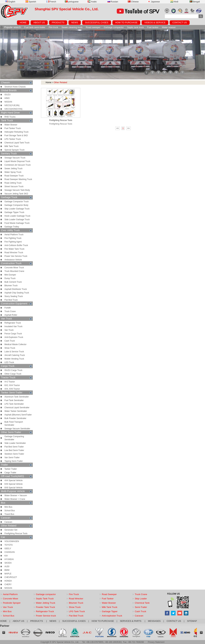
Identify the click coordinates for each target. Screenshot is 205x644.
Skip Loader (141, 599)
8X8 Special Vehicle (13, 488)
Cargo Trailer (10, 473)
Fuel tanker (153, 27)
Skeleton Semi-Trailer (14, 454)
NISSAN (8, 102)
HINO (7, 98)
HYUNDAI (9, 559)
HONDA (8, 581)
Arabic (92, 2)
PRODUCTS (58, 22)
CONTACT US (180, 22)
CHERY (8, 584)
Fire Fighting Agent (13, 242)
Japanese (154, 2)
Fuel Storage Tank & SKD (16, 136)
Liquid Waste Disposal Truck (17, 161)
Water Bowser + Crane (15, 499)
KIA (6, 556)
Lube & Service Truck (14, 352)
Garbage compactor (114, 27)
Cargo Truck (16, 366)
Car (16, 537)
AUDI (7, 566)
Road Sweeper (109, 594)
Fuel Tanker (108, 599)
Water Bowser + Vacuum (16, 495)
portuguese (72, 2)
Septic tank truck (135, 27)
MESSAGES (154, 621)
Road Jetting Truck (13, 183)
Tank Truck (16, 121)
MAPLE (8, 574)
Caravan (16, 518)
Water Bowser (11, 125)
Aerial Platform (10, 594)
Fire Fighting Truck (13, 238)
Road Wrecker (76, 599)
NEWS (75, 22)
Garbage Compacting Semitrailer (14, 438)
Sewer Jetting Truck (13, 169)
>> (128, 128)
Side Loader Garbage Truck (17, 220)
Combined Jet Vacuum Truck (18, 165)
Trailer (16, 465)
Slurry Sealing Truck (14, 296)
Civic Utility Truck (16, 230)
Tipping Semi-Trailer (14, 461)
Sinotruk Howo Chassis (15, 87)
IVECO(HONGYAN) (13, 109)
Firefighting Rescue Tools (16, 533)
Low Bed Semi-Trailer (14, 450)
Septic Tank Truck (45, 599)
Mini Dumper (10, 275)
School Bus (10, 511)
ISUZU (8, 95)
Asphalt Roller (11, 315)
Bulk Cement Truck (13, 282)
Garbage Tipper (110, 611)
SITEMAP (192, 621)
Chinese (133, 2)
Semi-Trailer (141, 607)
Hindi (174, 2)
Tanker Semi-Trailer (16, 393)
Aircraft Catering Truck (15, 355)
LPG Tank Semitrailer (14, 404)
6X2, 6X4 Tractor (12, 385)
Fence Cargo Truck (13, 334)
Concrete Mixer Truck (14, 268)
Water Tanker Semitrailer (16, 411)
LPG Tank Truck (77, 611)
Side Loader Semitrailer (15, 443)
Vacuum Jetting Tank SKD (16, 194)
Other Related (16, 526)
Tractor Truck (16, 378)
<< (118, 128)
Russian (113, 2)
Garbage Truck (16, 197)
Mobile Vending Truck (14, 359)
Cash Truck (10, 341)
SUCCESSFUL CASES (97, 22)
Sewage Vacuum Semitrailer (17, 429)
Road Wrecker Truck (14, 253)
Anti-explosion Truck (112, 616)
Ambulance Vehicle (13, 260)
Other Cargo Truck (13, 374)
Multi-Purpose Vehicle (16, 491)
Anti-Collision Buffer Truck (16, 245)
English (10, 2)
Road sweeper (93, 27)
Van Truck (16, 319)
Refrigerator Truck (13, 323)
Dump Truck (10, 278)
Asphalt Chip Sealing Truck (17, 293)
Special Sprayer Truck (14, 150)
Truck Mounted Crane (14, 271)
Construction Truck (16, 263)
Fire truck (53, 27)
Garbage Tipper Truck (14, 212)
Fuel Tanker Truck (13, 128)
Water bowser (169, 27)
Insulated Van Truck (13, 326)
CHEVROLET (11, 577)
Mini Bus (8, 507)
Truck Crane (10, 311)
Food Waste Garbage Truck (17, 223)
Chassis (16, 83)
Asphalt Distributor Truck (16, 289)
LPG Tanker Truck (13, 139)
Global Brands (16, 90)
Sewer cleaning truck (72, 27)
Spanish (31, 2)
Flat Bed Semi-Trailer (14, 447)
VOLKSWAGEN (12, 541)
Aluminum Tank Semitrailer (17, 397)
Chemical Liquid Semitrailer (17, 408)
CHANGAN (10, 552)
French (51, 2)
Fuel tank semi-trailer (35, 27)
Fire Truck (74, 594)
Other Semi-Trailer (16, 432)
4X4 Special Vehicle (13, 480)
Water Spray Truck (13, 172)
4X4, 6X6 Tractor (12, 389)
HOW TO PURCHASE (126, 22)
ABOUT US (39, 22)
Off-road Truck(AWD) (16, 476)
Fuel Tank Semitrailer (14, 400)
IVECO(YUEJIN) (12, 105)
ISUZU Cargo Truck (13, 370)
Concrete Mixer (11, 599)
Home (49, 82)
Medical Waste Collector (15, 344)
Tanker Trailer (11, 469)
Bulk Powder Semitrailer (15, 418)
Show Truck (10, 348)
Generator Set (11, 530)
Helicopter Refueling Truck (16, 132)
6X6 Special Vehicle (13, 484)
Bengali (195, 2)
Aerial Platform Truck (14, 235)
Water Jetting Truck (46, 603)
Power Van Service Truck (16, 256)
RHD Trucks (10, 117)
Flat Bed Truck (11, 300)
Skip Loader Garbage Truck (17, 209)
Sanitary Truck (16, 154)
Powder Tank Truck (45, 607)
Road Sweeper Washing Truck (18, 179)
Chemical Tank (142, 603)
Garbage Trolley (12, 227)
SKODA (8, 563)
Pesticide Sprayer (12, 603)
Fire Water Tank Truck (14, 249)
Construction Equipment (16, 304)
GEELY (8, 549)
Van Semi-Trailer (12, 458)
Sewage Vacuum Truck (15, 158)
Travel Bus (9, 514)
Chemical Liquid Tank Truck (17, 143)
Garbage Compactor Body (16, 205)
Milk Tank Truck (11, 146)
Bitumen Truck (11, 286)
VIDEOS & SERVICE (155, 22)
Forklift (8, 308)
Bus (16, 503)
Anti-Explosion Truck (14, 337)
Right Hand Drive (16, 113)
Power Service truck (46, 616)
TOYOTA (9, 545)
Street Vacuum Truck (14, 186)
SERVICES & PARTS (131, 621)
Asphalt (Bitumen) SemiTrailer (18, 415)
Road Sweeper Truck (14, 176)
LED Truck (9, 362)
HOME (23, 22)
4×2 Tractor (10, 382)
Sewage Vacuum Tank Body (17, 190)
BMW (7, 570)
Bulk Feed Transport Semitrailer (14, 423)
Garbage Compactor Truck (16, 202)
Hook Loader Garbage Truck (17, 216)
